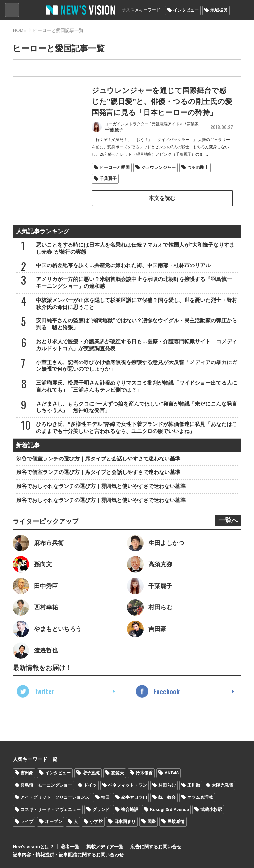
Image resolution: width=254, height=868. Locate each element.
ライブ (27, 821)
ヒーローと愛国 (115, 167)
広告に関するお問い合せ (156, 847)
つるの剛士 (198, 167)
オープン (54, 821)
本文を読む (162, 198)
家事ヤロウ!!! (134, 797)
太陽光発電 (222, 785)
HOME (20, 30)
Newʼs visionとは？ (33, 847)
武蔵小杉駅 (211, 810)
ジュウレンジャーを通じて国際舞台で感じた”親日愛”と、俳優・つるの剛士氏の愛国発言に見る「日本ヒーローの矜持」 (162, 101)
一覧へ (228, 520)
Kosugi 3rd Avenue (169, 810)
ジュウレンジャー (158, 167)
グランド (101, 810)
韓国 (105, 797)
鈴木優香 (144, 773)
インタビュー (186, 10)
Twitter (44, 691)
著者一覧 (70, 847)
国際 (151, 821)
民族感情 (176, 821)
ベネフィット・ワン (127, 785)
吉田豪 (27, 773)
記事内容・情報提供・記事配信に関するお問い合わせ (68, 855)
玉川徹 (194, 785)
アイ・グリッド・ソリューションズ (55, 797)
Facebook (167, 691)
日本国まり (125, 821)
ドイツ (90, 785)
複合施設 (130, 810)
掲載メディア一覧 (105, 847)
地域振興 (219, 10)
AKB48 (171, 773)
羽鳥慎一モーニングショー (46, 785)
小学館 (96, 821)
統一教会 (167, 797)
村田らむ (167, 785)
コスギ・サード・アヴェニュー (51, 810)
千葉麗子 (108, 179)
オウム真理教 (200, 797)
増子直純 (91, 773)
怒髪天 (118, 773)
